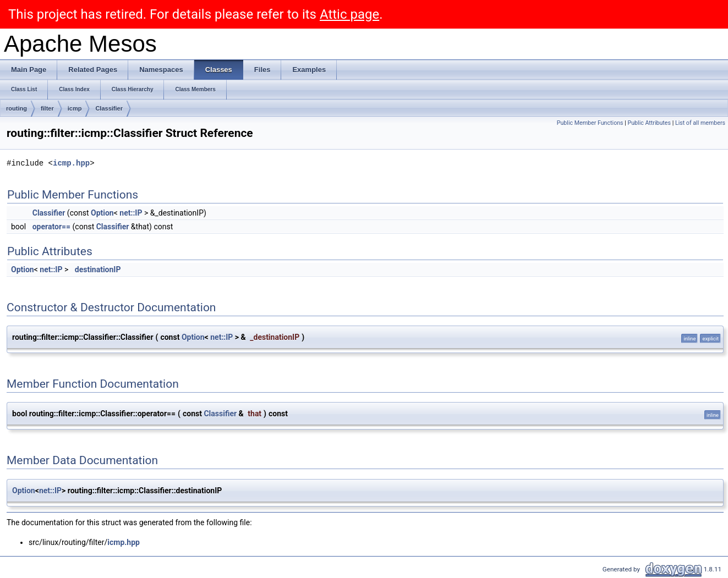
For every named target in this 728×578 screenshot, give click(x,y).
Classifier (109, 108)
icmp (75, 108)
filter (47, 108)
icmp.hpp (71, 163)
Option (102, 213)
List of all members (700, 123)
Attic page (349, 14)
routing (17, 108)
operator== (51, 227)
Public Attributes (649, 123)
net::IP (131, 213)
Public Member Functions (590, 123)
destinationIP (98, 269)
